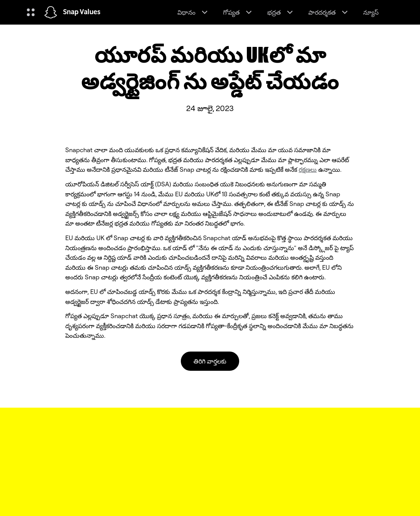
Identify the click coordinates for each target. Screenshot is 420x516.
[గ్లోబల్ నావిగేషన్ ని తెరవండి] (31, 12)
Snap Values (82, 12)
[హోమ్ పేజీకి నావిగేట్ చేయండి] (51, 12)
